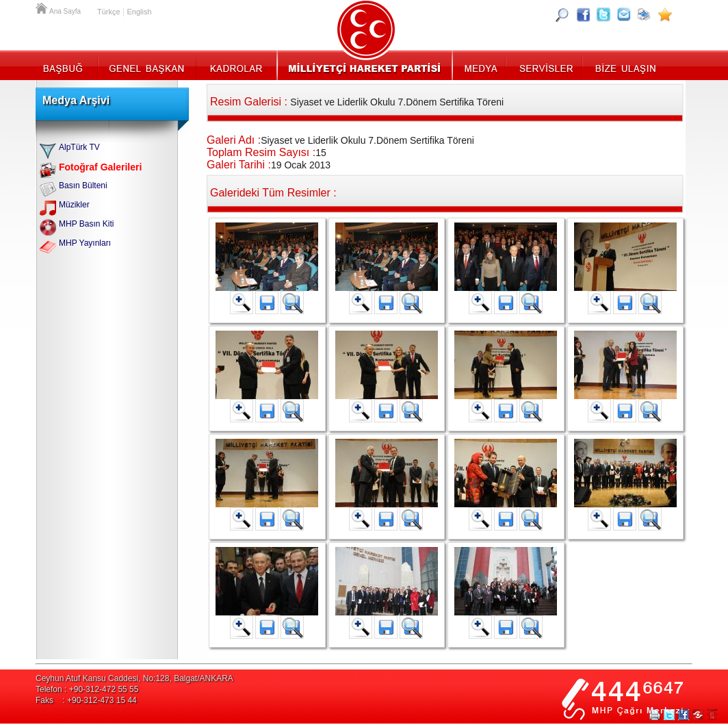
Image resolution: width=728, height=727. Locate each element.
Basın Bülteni (83, 186)
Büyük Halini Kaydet (267, 303)
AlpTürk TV (79, 147)
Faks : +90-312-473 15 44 (86, 700)
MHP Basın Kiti (86, 224)
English (139, 12)
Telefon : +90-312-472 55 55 (87, 689)
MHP (364, 65)
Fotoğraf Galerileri (100, 167)
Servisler (545, 65)
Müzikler (74, 205)
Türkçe (109, 12)
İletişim (624, 65)
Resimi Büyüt (242, 303)
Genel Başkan (147, 65)
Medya (480, 65)
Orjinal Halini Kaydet (292, 303)
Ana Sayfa (42, 7)
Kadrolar (236, 65)
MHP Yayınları (85, 243)
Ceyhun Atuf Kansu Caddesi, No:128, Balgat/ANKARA (134, 678)
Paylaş (698, 715)
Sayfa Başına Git (712, 715)
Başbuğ (67, 65)
